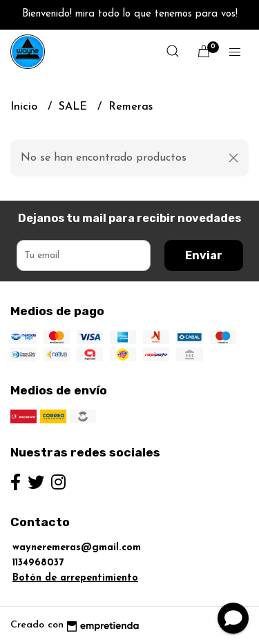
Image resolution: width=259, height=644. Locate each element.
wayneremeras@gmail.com (77, 548)
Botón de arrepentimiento (75, 578)
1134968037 (38, 563)
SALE (75, 107)
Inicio (26, 107)
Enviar (204, 255)
